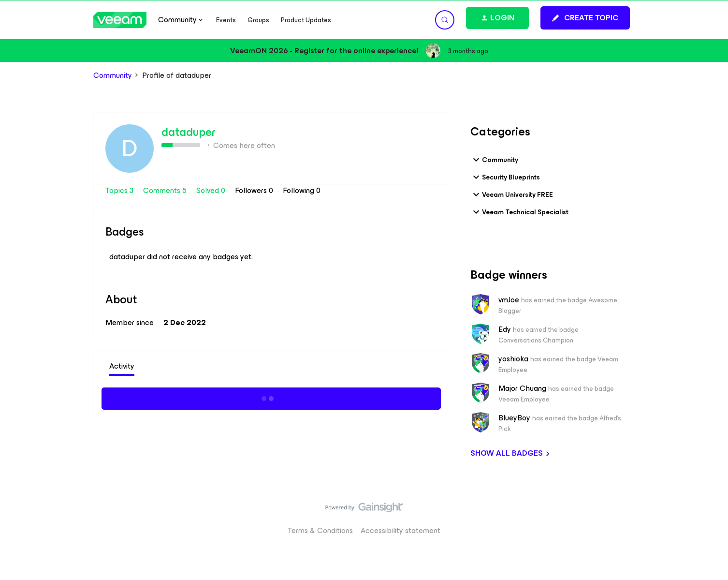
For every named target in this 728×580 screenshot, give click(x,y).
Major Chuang (522, 388)
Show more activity (271, 397)
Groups (258, 20)
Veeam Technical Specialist (519, 212)
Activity (122, 366)
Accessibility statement (400, 530)
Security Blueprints (505, 177)
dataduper (189, 132)
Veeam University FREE (512, 194)
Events (226, 20)
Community (113, 75)
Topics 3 (120, 190)
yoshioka (513, 359)
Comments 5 (166, 190)
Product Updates (306, 20)
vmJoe (509, 300)
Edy (505, 329)
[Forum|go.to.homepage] (120, 20)
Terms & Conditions (320, 530)
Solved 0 (212, 190)
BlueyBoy (514, 418)
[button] (585, 18)
